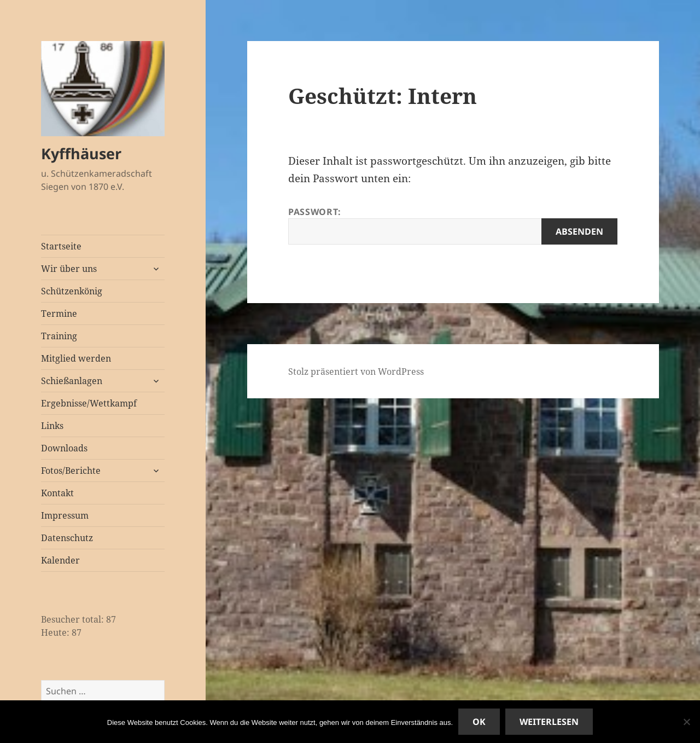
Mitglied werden (76, 358)
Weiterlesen (549, 722)
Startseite (61, 246)
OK (479, 722)
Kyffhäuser (81, 153)
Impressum (65, 515)
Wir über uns (69, 269)
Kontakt (57, 493)
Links (52, 426)
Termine (59, 314)
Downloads (64, 448)
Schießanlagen (72, 381)
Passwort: (453, 225)
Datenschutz (67, 538)
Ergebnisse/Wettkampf (89, 403)
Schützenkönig (72, 291)
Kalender (60, 560)
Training (59, 336)
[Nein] (686, 722)
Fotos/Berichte (71, 471)
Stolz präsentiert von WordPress (356, 372)
